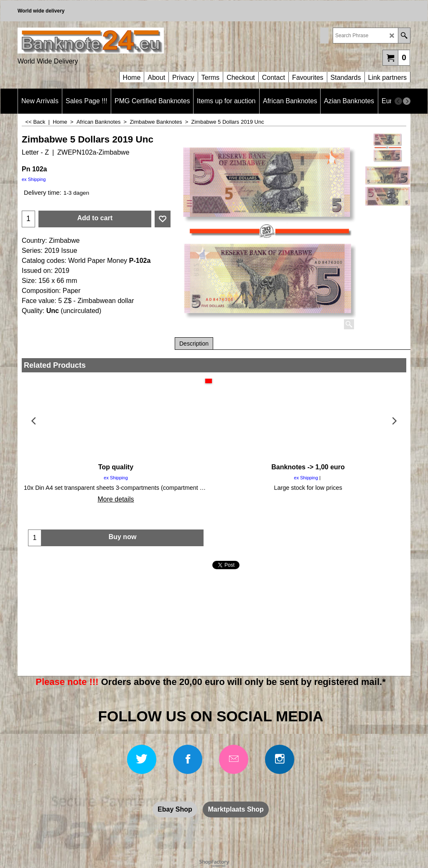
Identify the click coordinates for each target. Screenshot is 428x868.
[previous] (398, 101)
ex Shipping (34, 179)
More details (116, 499)
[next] (407, 101)
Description (194, 344)
